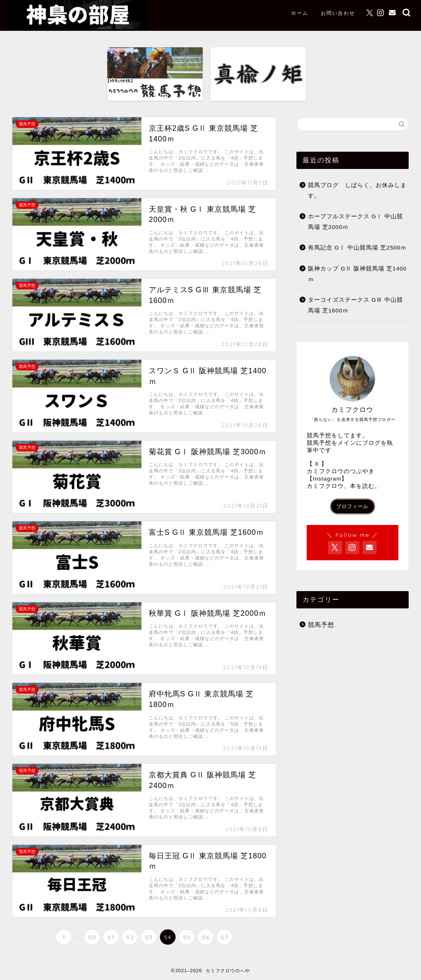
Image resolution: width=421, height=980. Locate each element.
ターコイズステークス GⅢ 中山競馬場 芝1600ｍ (355, 305)
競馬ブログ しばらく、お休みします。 (357, 191)
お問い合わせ (338, 13)
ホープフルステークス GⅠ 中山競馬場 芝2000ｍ (355, 222)
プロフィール (352, 506)
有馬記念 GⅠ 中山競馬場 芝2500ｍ (357, 248)
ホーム (300, 13)
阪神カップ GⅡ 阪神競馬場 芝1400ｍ (357, 274)
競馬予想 (321, 625)
